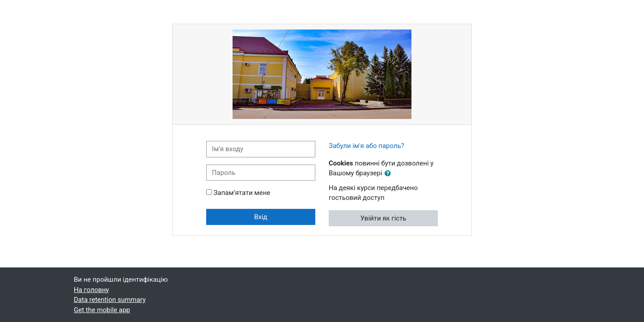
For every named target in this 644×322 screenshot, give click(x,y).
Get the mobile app (102, 310)
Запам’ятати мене (242, 193)
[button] (390, 174)
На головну (91, 290)
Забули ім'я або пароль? (366, 146)
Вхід (261, 217)
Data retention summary (110, 300)
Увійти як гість (383, 218)
